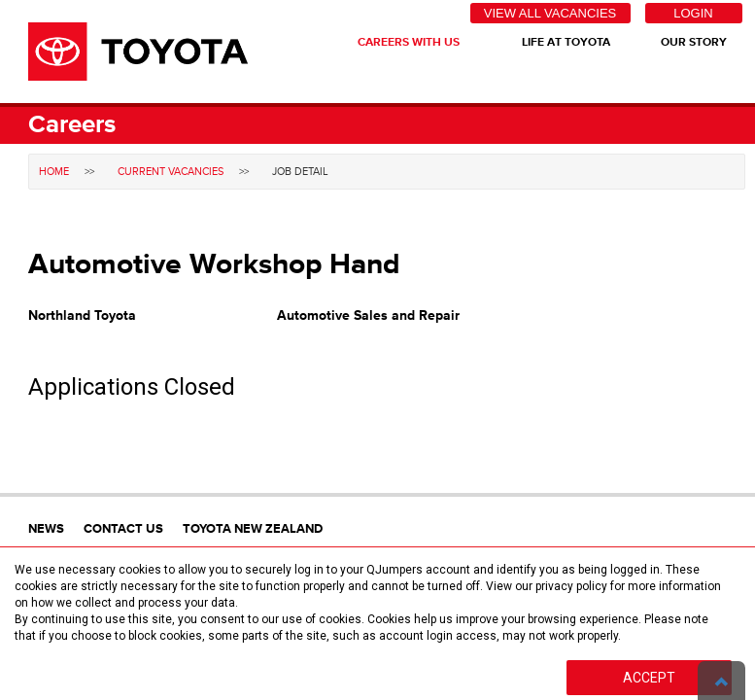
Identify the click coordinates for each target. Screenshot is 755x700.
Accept (649, 678)
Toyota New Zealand (253, 529)
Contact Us (123, 529)
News (46, 529)
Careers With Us (409, 42)
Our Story (694, 42)
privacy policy (571, 586)
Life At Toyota (566, 42)
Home (54, 172)
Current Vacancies (171, 172)
